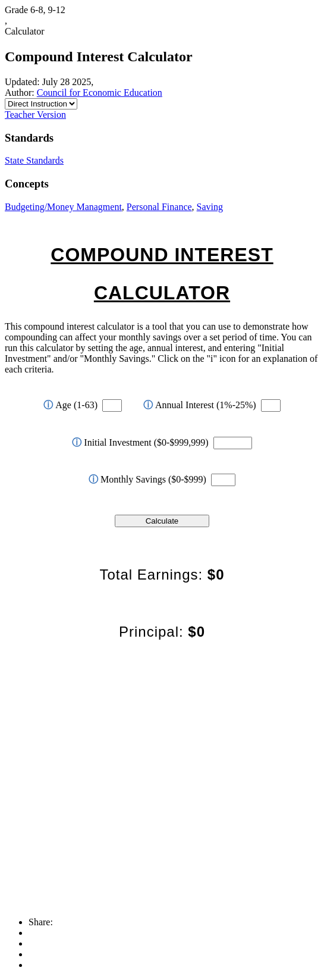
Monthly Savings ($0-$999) (147, 479)
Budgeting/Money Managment (63, 207)
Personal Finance (159, 207)
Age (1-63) (70, 405)
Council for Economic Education (100, 93)
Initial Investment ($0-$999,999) (140, 442)
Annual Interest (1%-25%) (200, 405)
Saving (210, 207)
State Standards (34, 160)
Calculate (162, 521)
